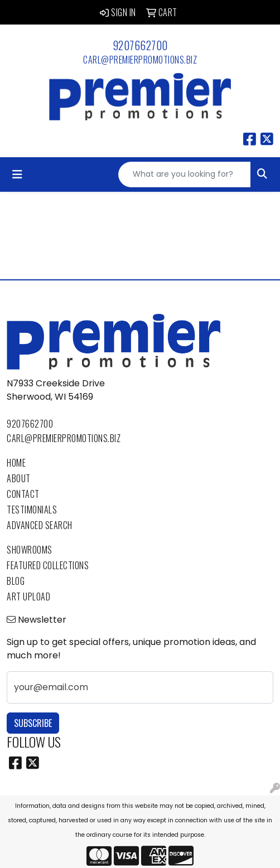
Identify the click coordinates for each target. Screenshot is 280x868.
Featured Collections (48, 565)
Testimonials (32, 510)
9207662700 (140, 45)
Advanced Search (40, 525)
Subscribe (33, 723)
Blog (16, 581)
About (19, 478)
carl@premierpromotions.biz (140, 60)
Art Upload (28, 597)
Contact (23, 494)
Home (16, 463)
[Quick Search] (185, 174)
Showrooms (30, 550)
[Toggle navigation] (17, 174)
